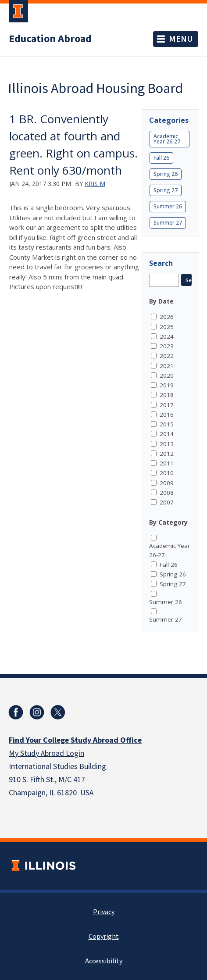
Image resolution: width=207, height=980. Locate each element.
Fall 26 (161, 158)
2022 (167, 356)
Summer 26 (168, 206)
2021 (167, 366)
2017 (167, 405)
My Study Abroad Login (46, 753)
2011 (167, 463)
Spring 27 (166, 190)
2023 (167, 346)
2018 (167, 395)
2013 (167, 444)
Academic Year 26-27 (167, 139)
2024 (167, 336)
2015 (167, 424)
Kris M (95, 184)
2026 (167, 317)
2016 (167, 415)
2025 (167, 327)
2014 (167, 434)
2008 (167, 493)
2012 (167, 454)
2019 (167, 385)
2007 (167, 502)
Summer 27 (168, 223)
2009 (167, 483)
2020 (167, 376)
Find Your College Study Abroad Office (75, 740)
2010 (167, 473)
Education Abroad (50, 39)
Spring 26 (166, 174)
